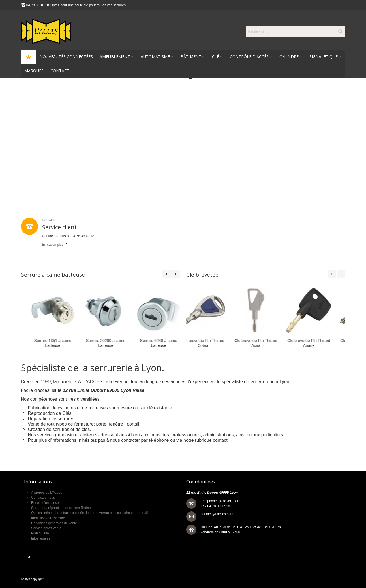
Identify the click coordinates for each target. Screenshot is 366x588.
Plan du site (40, 533)
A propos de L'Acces (47, 493)
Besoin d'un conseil (46, 503)
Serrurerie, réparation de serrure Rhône (61, 508)
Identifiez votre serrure (48, 518)
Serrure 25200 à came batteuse (153, 343)
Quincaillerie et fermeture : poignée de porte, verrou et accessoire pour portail (89, 513)
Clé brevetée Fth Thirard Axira (213, 343)
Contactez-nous (43, 498)
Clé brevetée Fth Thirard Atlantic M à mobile (319, 343)
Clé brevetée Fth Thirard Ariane (266, 343)
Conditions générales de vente (54, 523)
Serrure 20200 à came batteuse (47, 343)
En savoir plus (53, 245)
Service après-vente (46, 528)
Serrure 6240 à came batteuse (100, 343)
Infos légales (41, 538)
